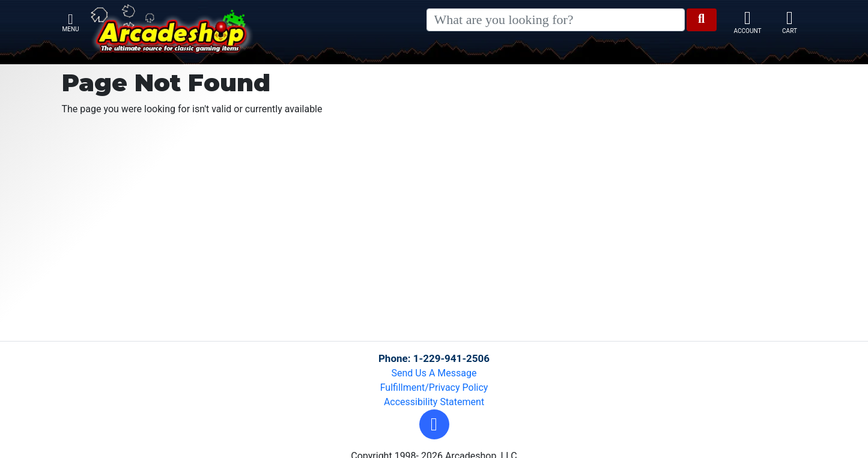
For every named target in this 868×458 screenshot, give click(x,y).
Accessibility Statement (434, 402)
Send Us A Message (434, 373)
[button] (434, 424)
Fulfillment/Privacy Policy (434, 387)
